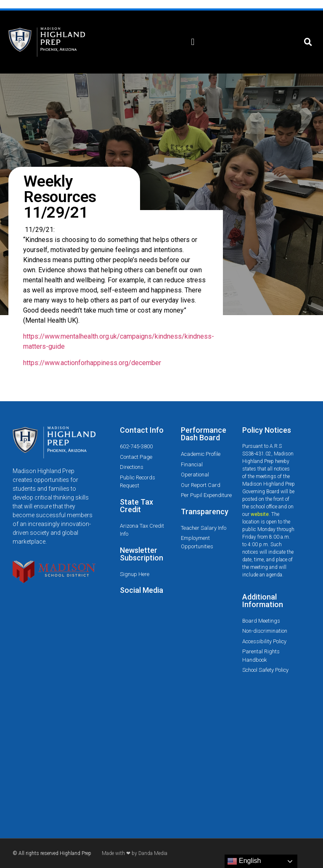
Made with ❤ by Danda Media (135, 853)
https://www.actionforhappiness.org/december (92, 363)
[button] (193, 42)
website (260, 514)
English (244, 861)
